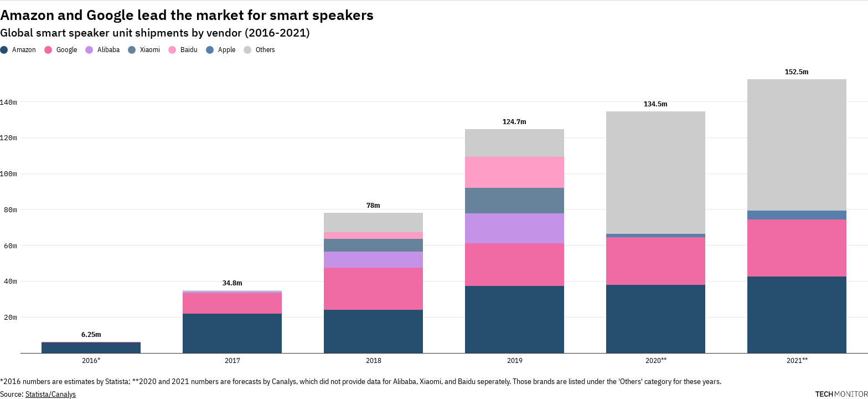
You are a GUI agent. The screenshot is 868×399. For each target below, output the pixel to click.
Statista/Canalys (51, 394)
